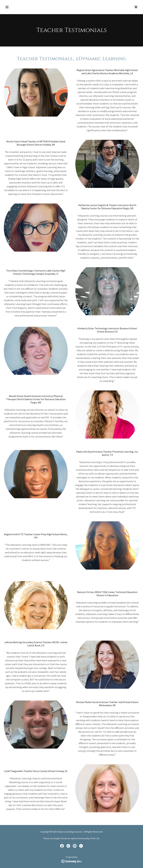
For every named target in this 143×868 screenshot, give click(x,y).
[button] (19, 7)
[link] (136, 7)
